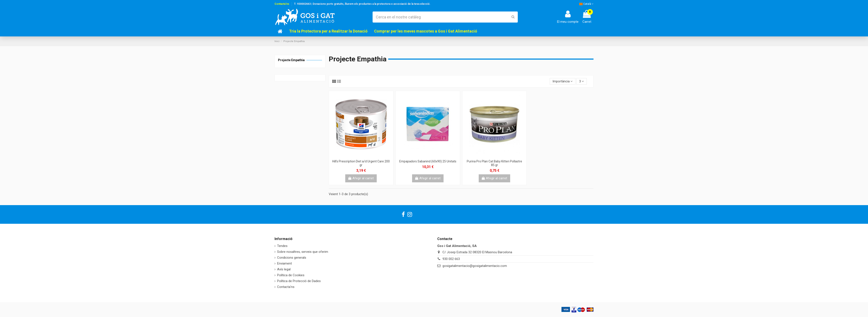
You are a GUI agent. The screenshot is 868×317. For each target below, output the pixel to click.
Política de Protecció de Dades (299, 281)
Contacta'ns (282, 4)
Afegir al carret (361, 178)
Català (586, 4)
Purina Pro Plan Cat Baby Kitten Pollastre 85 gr (494, 163)
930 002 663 (451, 259)
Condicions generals (292, 258)
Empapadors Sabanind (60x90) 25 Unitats (428, 161)
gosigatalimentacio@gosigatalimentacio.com (475, 266)
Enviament (284, 263)
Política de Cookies (291, 275)
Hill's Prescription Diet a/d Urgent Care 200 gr (361, 163)
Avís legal (284, 269)
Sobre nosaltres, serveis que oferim (303, 252)
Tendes (282, 246)
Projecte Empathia (291, 60)
